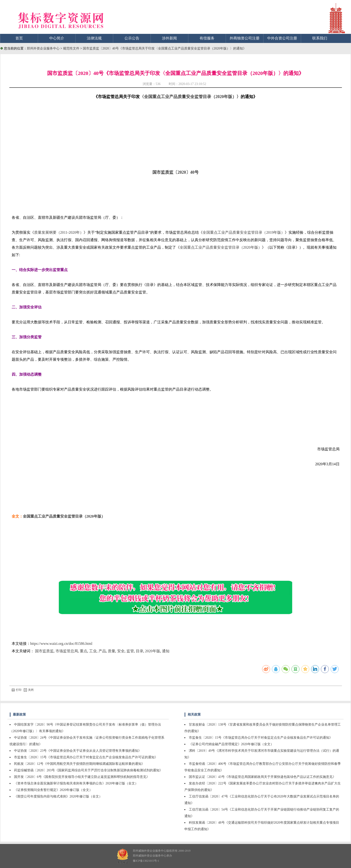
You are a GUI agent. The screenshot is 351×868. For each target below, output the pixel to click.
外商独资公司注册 (245, 38)
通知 (166, 651)
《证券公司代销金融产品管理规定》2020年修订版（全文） (231, 744)
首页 (19, 38)
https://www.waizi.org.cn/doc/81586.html (61, 644)
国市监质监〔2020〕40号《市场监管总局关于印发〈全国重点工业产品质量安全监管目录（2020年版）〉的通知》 (165, 48)
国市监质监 (44, 651)
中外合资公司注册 (282, 38)
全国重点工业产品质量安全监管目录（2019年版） (244, 232)
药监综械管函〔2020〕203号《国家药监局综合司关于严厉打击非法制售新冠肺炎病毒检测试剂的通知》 (88, 770)
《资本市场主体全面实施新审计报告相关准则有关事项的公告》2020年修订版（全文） (76, 783)
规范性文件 (72, 48)
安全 (121, 651)
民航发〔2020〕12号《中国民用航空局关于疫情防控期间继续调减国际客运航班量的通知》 (79, 764)
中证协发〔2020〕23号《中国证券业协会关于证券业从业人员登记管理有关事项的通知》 (78, 751)
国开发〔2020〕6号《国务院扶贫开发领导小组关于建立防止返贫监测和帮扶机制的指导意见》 (82, 777)
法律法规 (94, 38)
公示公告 (132, 38)
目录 (140, 651)
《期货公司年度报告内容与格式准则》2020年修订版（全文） (58, 796)
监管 (130, 651)
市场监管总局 (67, 651)
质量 (112, 651)
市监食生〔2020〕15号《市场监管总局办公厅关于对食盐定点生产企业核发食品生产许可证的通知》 (86, 757)
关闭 (29, 690)
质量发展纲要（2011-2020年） (59, 232)
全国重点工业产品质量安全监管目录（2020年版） (190, 97)
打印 (17, 690)
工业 (93, 651)
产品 (102, 651)
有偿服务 (207, 38)
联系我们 (320, 38)
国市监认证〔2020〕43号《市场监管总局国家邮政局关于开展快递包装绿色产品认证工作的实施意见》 (262, 777)
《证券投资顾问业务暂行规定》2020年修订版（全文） (53, 790)
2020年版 (153, 651)
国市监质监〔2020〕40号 (175, 172)
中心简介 (57, 38)
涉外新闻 (169, 38)
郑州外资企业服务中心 (43, 48)
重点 (84, 651)
